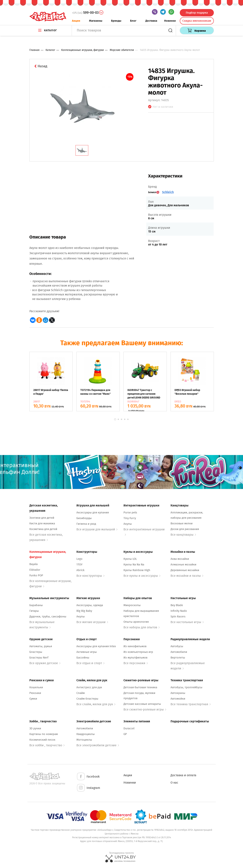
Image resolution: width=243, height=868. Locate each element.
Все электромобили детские (98, 745)
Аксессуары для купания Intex (96, 646)
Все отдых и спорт (90, 663)
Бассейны (83, 658)
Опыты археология (136, 622)
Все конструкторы (90, 576)
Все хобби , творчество (47, 745)
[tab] (82, 150)
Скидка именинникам (197, 21)
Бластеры (36, 652)
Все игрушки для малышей (97, 529)
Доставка (151, 21)
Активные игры (87, 652)
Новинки (170, 21)
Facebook (88, 777)
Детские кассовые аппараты (142, 704)
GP (125, 734)
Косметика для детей (43, 529)
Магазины (96, 21)
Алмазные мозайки (183, 564)
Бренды (116, 21)
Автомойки (178, 699)
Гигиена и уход (86, 524)
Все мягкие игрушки (92, 622)
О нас (174, 783)
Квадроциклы (86, 734)
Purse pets (130, 512)
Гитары (34, 611)
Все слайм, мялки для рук (96, 704)
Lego (79, 559)
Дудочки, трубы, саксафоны (48, 616)
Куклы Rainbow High (137, 570)
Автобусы (177, 646)
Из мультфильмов (135, 658)
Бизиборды (84, 518)
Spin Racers (178, 616)
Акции (76, 21)
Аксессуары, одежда (90, 605)
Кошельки (36, 687)
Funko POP (36, 575)
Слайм (81, 693)
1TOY (79, 564)
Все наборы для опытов (142, 627)
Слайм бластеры (87, 699)
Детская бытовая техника (140, 687)
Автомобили (179, 652)
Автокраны (178, 693)
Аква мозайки (180, 559)
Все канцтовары (183, 535)
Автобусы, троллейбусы (186, 687)
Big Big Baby (84, 611)
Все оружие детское (45, 663)
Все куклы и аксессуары (142, 576)
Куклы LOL (130, 559)
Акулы (128, 524)
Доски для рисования (185, 529)
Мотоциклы (84, 740)
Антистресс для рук (89, 687)
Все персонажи (136, 663)
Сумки (33, 699)
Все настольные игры (187, 622)
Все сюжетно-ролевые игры (145, 709)
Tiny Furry (130, 518)
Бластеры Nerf (39, 658)
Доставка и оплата (183, 775)
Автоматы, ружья (41, 646)
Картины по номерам (44, 734)
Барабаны (36, 605)
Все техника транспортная (191, 704)
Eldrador (35, 570)
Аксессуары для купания (93, 512)
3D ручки (35, 728)
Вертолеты (178, 658)
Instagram (88, 788)
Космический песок (42, 740)
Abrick (80, 570)
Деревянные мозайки (185, 570)
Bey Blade (177, 605)
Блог (133, 21)
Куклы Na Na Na (134, 564)
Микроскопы (132, 605)
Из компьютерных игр (138, 652)
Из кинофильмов (135, 646)
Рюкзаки (35, 693)
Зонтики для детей (42, 518)
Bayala (34, 564)
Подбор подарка (197, 13)
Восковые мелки (182, 523)
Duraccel (129, 728)
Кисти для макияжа (42, 523)
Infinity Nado (179, 611)
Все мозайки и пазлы (187, 576)
